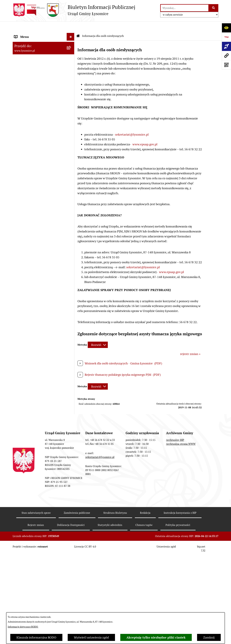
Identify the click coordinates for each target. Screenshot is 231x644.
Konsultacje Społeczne (30, 356)
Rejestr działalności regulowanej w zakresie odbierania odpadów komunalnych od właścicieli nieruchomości (38, 422)
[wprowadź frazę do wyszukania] (185, 8)
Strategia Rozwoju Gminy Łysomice (38, 268)
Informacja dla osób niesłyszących (37, 488)
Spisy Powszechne (27, 364)
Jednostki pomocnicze (29, 174)
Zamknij (209, 637)
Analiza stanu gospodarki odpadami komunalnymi (38, 439)
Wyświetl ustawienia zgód (91, 637)
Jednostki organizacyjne (31, 166)
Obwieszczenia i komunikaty (34, 325)
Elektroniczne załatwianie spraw (36, 57)
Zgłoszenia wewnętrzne (30, 34)
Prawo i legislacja (26, 387)
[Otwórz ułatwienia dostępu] (226, 28)
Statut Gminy (23, 80)
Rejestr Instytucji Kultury (31, 372)
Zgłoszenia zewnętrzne (30, 42)
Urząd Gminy (23, 88)
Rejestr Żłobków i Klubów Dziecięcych (40, 379)
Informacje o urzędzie (29, 73)
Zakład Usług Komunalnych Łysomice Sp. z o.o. (40, 451)
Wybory (19, 159)
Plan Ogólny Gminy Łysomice (34, 293)
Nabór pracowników (28, 260)
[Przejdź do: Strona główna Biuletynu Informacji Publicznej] (78, 26)
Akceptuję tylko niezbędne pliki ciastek (156, 637)
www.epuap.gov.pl (145, 134)
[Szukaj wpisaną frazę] (214, 8)
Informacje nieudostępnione (34, 481)
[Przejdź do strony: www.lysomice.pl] (226, 56)
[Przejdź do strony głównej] (74, 10)
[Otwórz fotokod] (226, 65)
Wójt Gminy (22, 96)
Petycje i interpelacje (28, 333)
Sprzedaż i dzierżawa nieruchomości (39, 348)
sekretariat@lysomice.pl (132, 124)
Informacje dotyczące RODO (23, 627)
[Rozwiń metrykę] (98, 335)
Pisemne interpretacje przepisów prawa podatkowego (37, 405)
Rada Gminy (22, 104)
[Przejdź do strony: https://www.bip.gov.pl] (226, 37)
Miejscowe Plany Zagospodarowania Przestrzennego (39, 303)
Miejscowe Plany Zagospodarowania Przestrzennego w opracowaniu (39, 315)
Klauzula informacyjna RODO (36, 637)
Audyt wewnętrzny (27, 461)
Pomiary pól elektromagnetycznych (38, 496)
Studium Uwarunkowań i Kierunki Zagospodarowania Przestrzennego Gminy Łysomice (38, 281)
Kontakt (20, 50)
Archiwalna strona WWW (181, 544)
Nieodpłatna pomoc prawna (33, 395)
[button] (71, 65)
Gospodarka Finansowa (30, 119)
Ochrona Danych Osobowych (34, 65)
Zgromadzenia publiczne (31, 341)
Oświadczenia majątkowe (31, 111)
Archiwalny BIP (175, 540)
